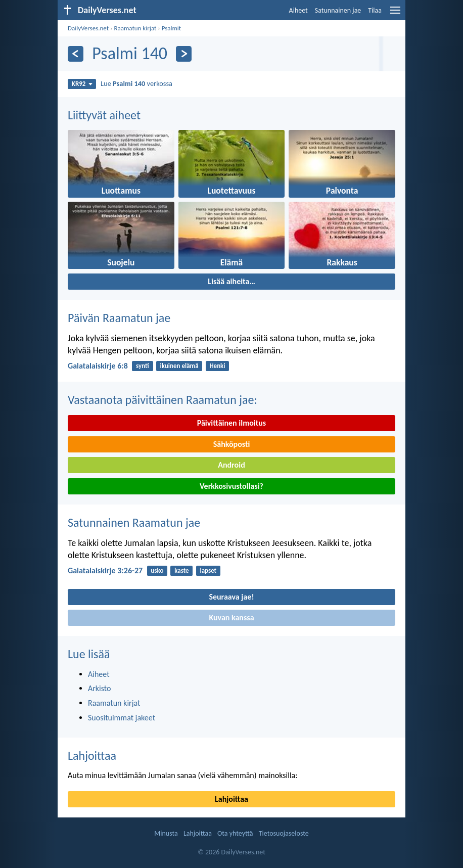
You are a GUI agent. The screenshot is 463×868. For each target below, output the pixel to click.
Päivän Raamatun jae (119, 318)
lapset (208, 570)
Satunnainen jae (338, 10)
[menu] (395, 14)
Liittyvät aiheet (104, 115)
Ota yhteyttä (235, 833)
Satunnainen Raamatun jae (134, 522)
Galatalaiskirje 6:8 (98, 366)
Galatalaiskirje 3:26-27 (105, 570)
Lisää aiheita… (231, 281)
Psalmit (172, 28)
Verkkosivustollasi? (231, 486)
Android (231, 465)
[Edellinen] (76, 54)
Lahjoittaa (92, 756)
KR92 (82, 84)
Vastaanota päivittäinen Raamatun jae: (163, 400)
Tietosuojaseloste (284, 833)
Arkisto (100, 688)
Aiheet (298, 10)
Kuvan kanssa (231, 618)
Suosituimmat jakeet (122, 718)
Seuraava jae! (231, 597)
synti (143, 366)
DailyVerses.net (88, 28)
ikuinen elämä (179, 366)
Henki (217, 366)
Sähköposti (232, 444)
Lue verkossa (136, 83)
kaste (181, 570)
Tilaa (375, 10)
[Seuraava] (184, 54)
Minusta (166, 833)
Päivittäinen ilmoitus (231, 423)
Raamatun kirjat (135, 28)
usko (157, 570)
